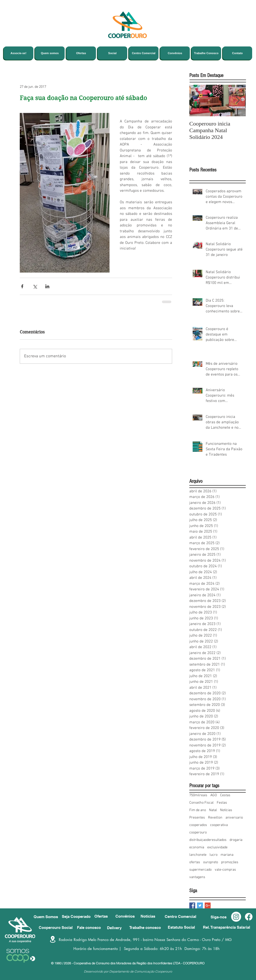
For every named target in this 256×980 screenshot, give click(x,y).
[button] (221, 917)
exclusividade (217, 847)
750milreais (198, 795)
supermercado (200, 870)
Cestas (225, 795)
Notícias (226, 810)
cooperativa (219, 825)
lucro (214, 855)
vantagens (197, 877)
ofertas (195, 862)
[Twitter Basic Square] (200, 905)
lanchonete (198, 855)
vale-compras (225, 870)
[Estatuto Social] (184, 927)
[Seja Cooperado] (78, 916)
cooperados (198, 825)
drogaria (236, 840)
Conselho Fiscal (201, 803)
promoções (230, 862)
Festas (222, 803)
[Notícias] (151, 916)
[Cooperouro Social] (58, 928)
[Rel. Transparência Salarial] (228, 927)
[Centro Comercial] (184, 916)
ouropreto (211, 862)
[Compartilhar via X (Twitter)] (35, 286)
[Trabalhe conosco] (146, 928)
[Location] (53, 939)
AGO (214, 795)
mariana (227, 855)
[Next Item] (238, 100)
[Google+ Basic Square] (208, 905)
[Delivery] (121, 928)
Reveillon (215, 818)
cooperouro (198, 833)
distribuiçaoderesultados (208, 840)
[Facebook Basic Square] (192, 905)
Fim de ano (198, 810)
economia (197, 847)
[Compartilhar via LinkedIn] (47, 286)
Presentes (197, 818)
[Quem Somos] (47, 917)
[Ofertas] (104, 916)
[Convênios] (126, 916)
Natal (213, 810)
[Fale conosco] (91, 928)
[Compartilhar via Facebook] (22, 286)
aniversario (234, 818)
